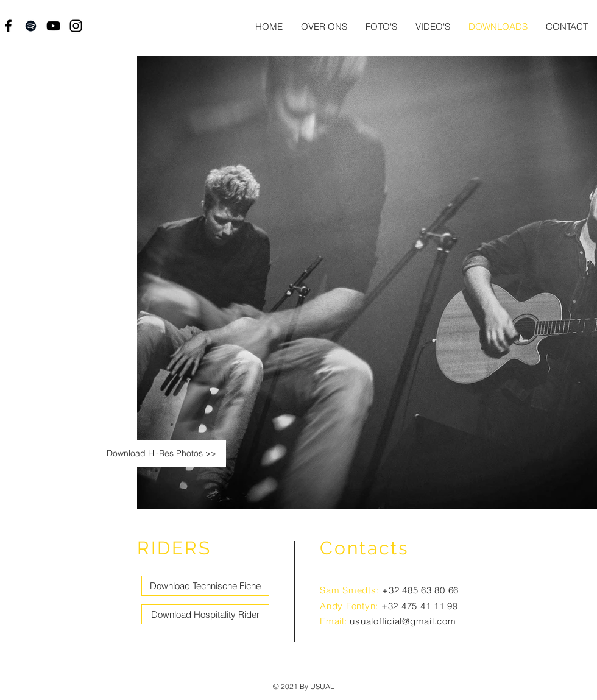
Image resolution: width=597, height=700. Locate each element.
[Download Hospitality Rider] (205, 614)
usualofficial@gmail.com (403, 621)
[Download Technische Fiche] (205, 586)
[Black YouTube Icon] (53, 26)
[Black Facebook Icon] (8, 26)
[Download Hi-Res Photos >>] (161, 454)
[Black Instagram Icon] (76, 26)
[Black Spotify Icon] (31, 26)
